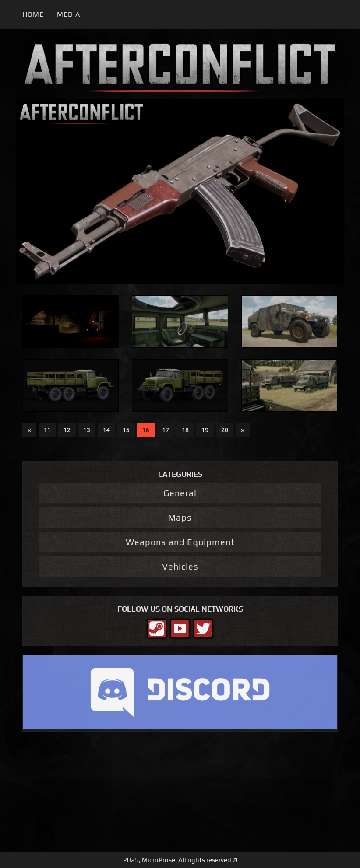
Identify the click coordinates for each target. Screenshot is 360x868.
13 (87, 430)
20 (225, 430)
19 (205, 430)
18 (185, 430)
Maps (180, 517)
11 (47, 430)
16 (146, 430)
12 (67, 430)
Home (33, 14)
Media (69, 14)
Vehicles (180, 566)
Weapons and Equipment (180, 542)
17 (166, 430)
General (180, 493)
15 (126, 430)
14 (106, 430)
